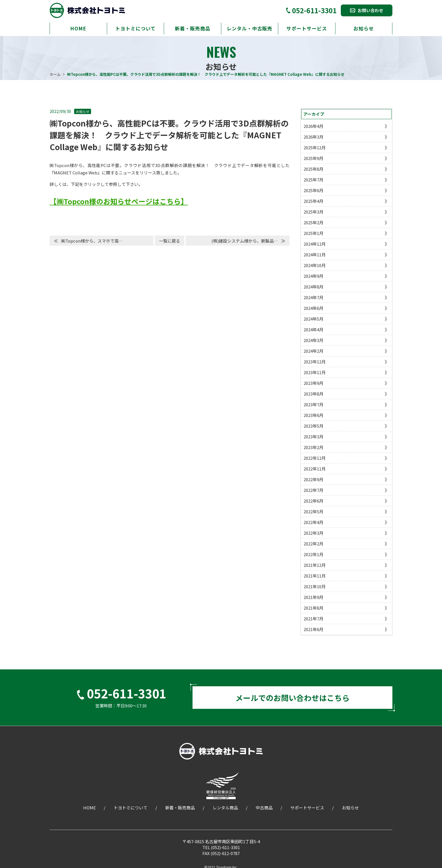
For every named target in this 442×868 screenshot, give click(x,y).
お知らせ (364, 28)
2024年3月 (313, 340)
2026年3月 (313, 137)
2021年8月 (313, 608)
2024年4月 (313, 329)
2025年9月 (313, 158)
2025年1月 (313, 233)
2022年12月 (315, 458)
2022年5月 (313, 511)
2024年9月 (313, 276)
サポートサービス (307, 28)
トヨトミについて (135, 28)
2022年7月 (313, 490)
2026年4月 (313, 126)
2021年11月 (315, 576)
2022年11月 (315, 469)
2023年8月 (313, 394)
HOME (78, 28)
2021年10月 (315, 586)
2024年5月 (313, 319)
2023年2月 (313, 447)
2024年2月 (313, 351)
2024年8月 (313, 287)
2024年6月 (313, 308)
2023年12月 (315, 362)
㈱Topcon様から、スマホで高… (92, 241)
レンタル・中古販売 (249, 28)
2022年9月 (313, 479)
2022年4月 (313, 522)
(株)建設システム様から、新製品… (245, 241)
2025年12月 (315, 147)
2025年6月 (313, 190)
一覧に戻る (170, 241)
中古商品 (264, 812)
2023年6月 (313, 415)
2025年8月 (313, 169)
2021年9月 (313, 597)
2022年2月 (313, 544)
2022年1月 (313, 554)
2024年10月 (315, 265)
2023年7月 (313, 404)
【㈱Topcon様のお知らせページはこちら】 (119, 201)
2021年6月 (313, 629)
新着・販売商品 (193, 28)
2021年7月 (313, 619)
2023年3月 (313, 437)
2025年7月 (313, 180)
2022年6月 (313, 501)
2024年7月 (313, 297)
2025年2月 (313, 222)
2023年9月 (313, 383)
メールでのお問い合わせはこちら (292, 699)
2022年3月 (313, 533)
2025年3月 (313, 212)
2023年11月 (315, 372)
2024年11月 (315, 255)
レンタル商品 (225, 812)
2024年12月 (315, 244)
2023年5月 (313, 426)
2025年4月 (313, 201)
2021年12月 (315, 565)
